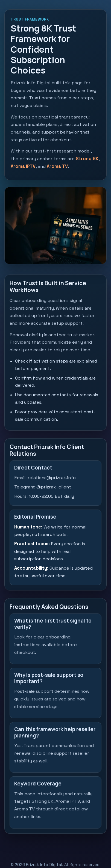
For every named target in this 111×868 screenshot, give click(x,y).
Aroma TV (57, 166)
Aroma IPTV (23, 166)
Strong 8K (87, 159)
